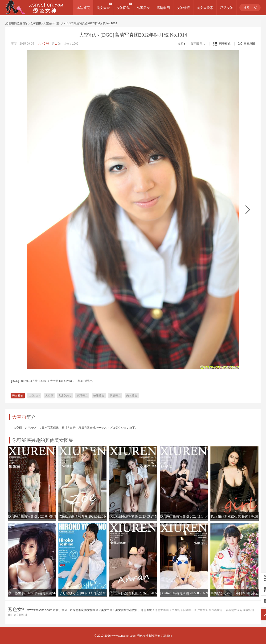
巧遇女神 (227, 8)
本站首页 (83, 8)
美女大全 (103, 8)
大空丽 (48, 23)
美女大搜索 (205, 8)
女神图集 (123, 8)
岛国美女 (143, 8)
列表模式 (225, 44)
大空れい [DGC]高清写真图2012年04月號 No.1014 (85, 23)
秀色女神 (143, 636)
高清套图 (163, 8)
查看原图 (247, 44)
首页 (26, 23)
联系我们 (167, 636)
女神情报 (183, 8)
